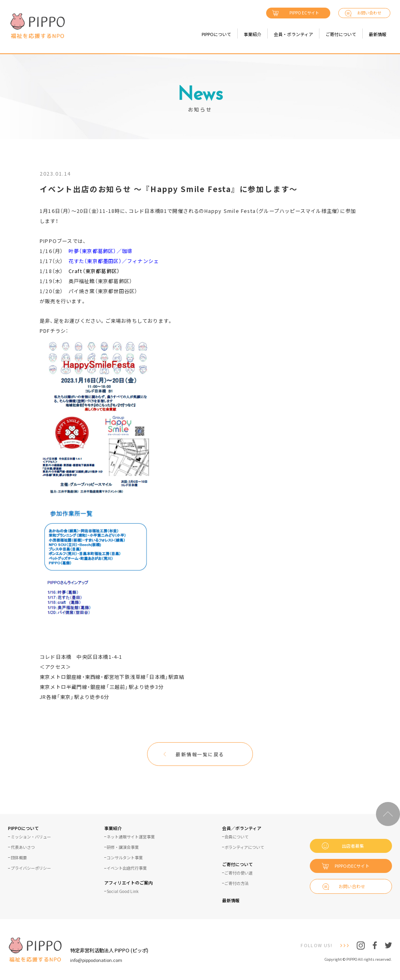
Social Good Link (123, 891)
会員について (236, 837)
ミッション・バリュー (31, 837)
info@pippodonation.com (96, 960)
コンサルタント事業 (125, 858)
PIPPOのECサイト (352, 866)
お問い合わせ (369, 13)
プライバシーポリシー (31, 868)
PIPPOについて (216, 34)
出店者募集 (353, 846)
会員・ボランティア (293, 34)
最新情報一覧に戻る (200, 754)
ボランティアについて (244, 847)
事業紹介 (253, 34)
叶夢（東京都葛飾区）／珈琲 (101, 251)
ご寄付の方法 (236, 883)
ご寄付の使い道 (238, 873)
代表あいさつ (23, 847)
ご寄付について (341, 34)
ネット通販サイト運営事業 (131, 837)
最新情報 (378, 34)
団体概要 (19, 858)
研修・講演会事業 (123, 847)
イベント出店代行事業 (127, 868)
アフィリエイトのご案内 (128, 883)
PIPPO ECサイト (304, 13)
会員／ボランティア (242, 829)
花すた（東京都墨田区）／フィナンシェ (114, 261)
